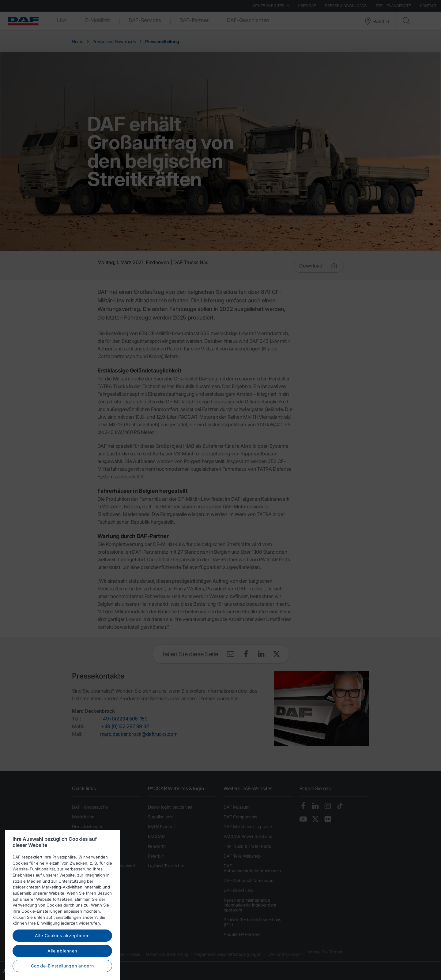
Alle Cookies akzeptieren (62, 956)
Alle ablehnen (62, 971)
